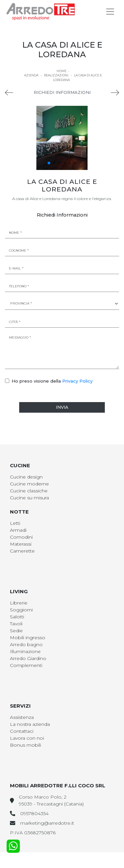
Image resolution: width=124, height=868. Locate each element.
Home (62, 71)
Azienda (31, 75)
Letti (15, 523)
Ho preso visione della (52, 381)
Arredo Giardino (28, 658)
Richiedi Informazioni (62, 92)
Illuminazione (25, 651)
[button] (49, 163)
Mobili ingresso (28, 638)
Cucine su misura (29, 498)
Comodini (21, 537)
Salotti (17, 617)
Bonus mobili (25, 745)
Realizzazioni (56, 75)
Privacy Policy (77, 381)
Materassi (21, 544)
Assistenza (22, 717)
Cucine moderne (29, 484)
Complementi (26, 665)
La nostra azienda (30, 724)
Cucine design (26, 477)
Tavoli (16, 624)
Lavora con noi (27, 738)
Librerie (19, 603)
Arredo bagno (26, 644)
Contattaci (22, 731)
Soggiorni (21, 610)
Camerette (22, 551)
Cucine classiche (29, 491)
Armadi (18, 530)
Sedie (16, 631)
